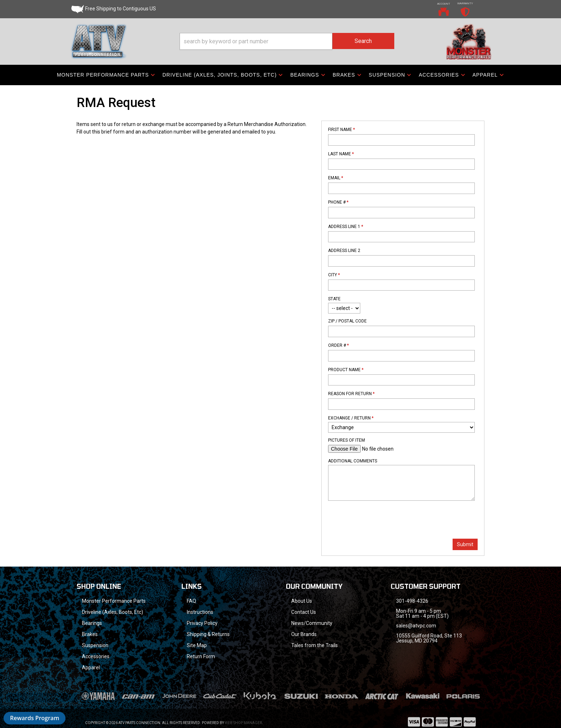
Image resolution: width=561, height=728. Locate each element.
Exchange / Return (351, 418)
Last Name (341, 154)
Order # (338, 345)
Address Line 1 (346, 227)
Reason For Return (351, 394)
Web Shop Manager (243, 723)
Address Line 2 (344, 251)
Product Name (346, 370)
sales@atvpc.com (416, 626)
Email (336, 178)
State (334, 299)
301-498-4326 (412, 601)
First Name (342, 130)
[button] (287, 41)
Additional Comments (353, 461)
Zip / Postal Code (347, 321)
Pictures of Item (347, 440)
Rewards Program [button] (35, 718)
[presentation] (382, 520)
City (334, 275)
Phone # (338, 202)
